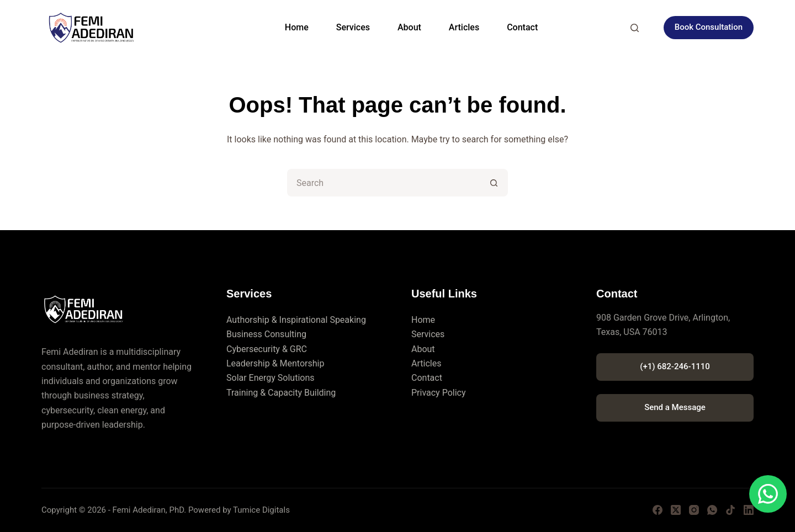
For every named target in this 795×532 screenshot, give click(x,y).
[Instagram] (694, 510)
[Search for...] (384, 183)
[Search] (635, 28)
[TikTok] (730, 510)
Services (353, 27)
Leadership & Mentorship (275, 363)
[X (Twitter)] (676, 510)
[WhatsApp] (712, 510)
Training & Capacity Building (281, 393)
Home (297, 27)
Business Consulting (266, 334)
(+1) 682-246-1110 (675, 366)
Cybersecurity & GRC (267, 349)
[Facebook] (658, 510)
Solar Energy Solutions (271, 378)
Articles (464, 27)
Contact (522, 27)
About (409, 27)
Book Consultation (709, 27)
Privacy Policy (439, 393)
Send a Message (675, 407)
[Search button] (494, 183)
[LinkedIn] (749, 510)
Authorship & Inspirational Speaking (296, 320)
